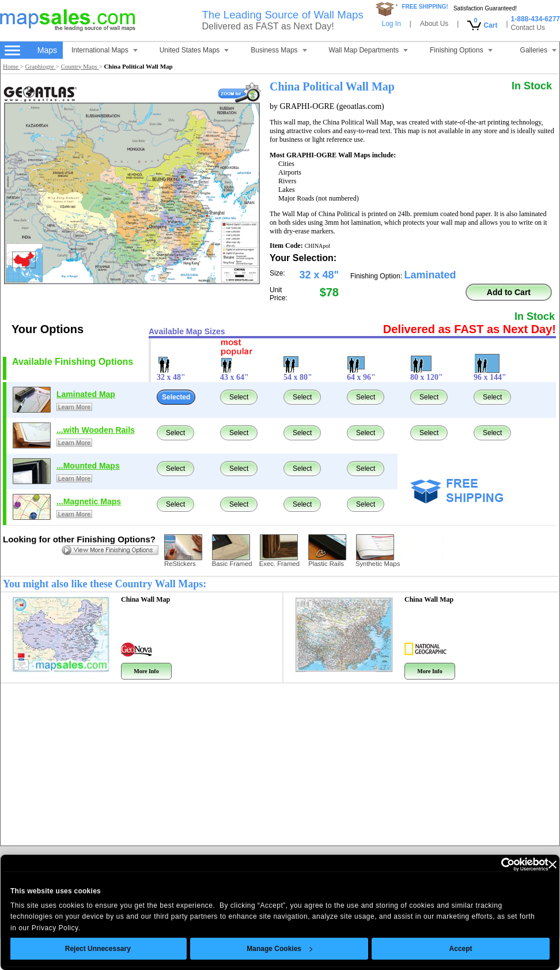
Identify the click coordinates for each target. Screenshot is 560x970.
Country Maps (80, 66)
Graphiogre (41, 66)
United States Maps (194, 50)
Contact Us (528, 28)
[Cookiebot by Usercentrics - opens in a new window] (477, 865)
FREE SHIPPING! (425, 7)
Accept (440, 949)
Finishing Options (461, 50)
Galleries (538, 50)
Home (12, 66)
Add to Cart (509, 292)
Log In (391, 24)
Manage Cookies (259, 949)
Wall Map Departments (369, 50)
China (145, 599)
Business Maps (279, 50)
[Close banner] (531, 865)
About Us (434, 24)
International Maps (105, 50)
